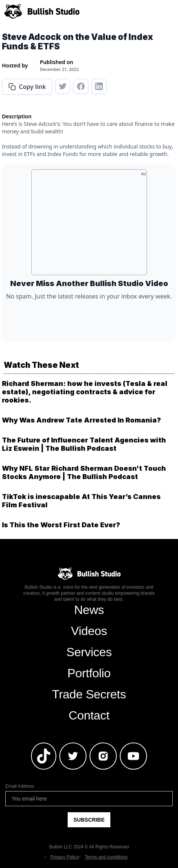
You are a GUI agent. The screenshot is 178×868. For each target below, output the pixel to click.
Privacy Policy (64, 857)
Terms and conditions (106, 857)
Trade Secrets (89, 694)
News (89, 610)
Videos (89, 631)
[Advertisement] (89, 225)
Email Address (20, 786)
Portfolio (89, 673)
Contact (89, 715)
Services (89, 652)
